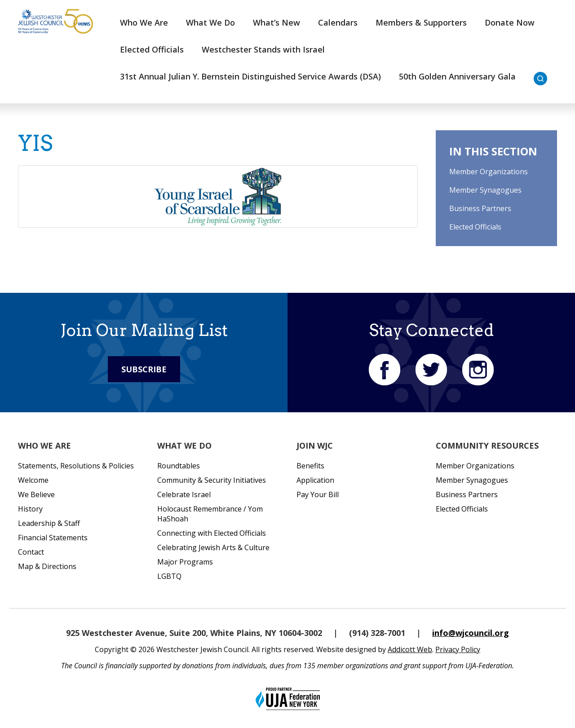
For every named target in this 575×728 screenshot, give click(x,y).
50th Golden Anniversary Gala (457, 76)
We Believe (36, 494)
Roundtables (179, 466)
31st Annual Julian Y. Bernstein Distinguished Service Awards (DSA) (250, 76)
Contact (31, 552)
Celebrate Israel (184, 494)
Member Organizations (489, 172)
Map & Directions (47, 566)
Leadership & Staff (49, 523)
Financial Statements (53, 538)
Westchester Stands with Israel (263, 49)
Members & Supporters (421, 22)
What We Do (210, 22)
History (30, 509)
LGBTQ (169, 576)
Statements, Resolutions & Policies (76, 466)
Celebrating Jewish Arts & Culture (213, 547)
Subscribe (144, 369)
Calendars (338, 22)
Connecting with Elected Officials (212, 533)
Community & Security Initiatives (212, 480)
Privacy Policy (458, 649)
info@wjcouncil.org (471, 633)
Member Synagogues (485, 190)
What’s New (276, 22)
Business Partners (480, 208)
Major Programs (185, 562)
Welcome (33, 480)
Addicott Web (410, 649)
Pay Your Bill (318, 494)
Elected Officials (152, 49)
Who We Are (144, 22)
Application (315, 480)
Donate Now (510, 22)
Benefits (310, 466)
